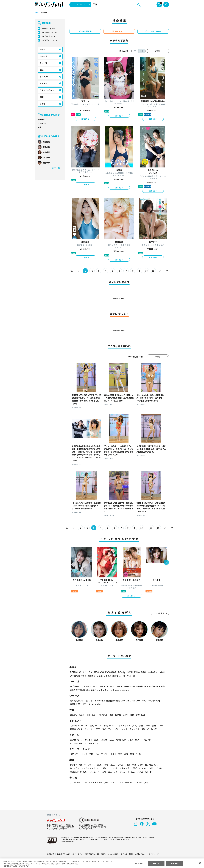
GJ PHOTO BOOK (113, 686)
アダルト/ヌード (144, 772)
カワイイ (142, 740)
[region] (102, 863)
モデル (123, 765)
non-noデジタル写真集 (152, 686)
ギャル (153, 729)
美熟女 (108, 740)
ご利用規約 (50, 854)
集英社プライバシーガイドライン (70, 854)
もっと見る (160, 613)
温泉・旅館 (132, 754)
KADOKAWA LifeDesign (115, 672)
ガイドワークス (86, 672)
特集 (39, 127)
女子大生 (151, 765)
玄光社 (130, 672)
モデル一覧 (56, 168)
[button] (166, 562)
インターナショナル (133, 729)
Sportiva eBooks (120, 690)
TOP (37, 13)
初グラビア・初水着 (97, 782)
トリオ (88, 754)
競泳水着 (106, 715)
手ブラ (77, 782)
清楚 (76, 743)
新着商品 (41, 119)
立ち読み (85, 119)
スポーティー (111, 729)
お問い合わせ (140, 854)
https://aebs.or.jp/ (67, 841)
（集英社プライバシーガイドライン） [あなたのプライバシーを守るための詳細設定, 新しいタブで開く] (17, 866)
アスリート (127, 772)
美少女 (77, 740)
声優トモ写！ (76, 704)
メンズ (116, 782)
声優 (137, 765)
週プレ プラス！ (49, 36)
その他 (43, 104)
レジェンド (98, 772)
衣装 (42, 70)
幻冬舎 (137, 672)
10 (146, 271)
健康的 (77, 729)
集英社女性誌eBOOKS (80, 690)
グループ (102, 754)
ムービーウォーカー (128, 676)
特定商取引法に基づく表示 (95, 854)
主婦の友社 (152, 672)
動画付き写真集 (112, 701)
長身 (157, 726)
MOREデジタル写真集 (132, 686)
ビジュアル (44, 77)
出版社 (43, 49)
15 (151, 528)
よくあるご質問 (126, 854)
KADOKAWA (99, 672)
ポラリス (87, 704)
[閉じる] (200, 863)
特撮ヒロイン (79, 772)
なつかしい (124, 740)
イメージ (43, 83)
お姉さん (92, 740)
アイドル (95, 765)
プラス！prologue (97, 701)
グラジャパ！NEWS (50, 40)
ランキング (42, 123)
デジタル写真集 (49, 28)
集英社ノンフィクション (101, 690)
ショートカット (126, 726)
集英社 (143, 672)
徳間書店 (92, 676)
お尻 (109, 726)
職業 (42, 97)
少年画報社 (75, 676)
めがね (121, 715)
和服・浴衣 (138, 715)
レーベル (43, 56)
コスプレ (78, 715)
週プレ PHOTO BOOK (79, 686)
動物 (129, 782)
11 (153, 271)
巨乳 (96, 726)
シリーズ (43, 63)
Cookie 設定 (113, 854)
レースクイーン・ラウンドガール (88, 768)
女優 (110, 765)
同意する (174, 863)
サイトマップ (153, 854)
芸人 (113, 772)
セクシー (160, 740)
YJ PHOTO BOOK (97, 686)
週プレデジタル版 (50, 32)
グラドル (78, 765)
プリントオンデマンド (150, 701)
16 (158, 528)
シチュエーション (47, 90)
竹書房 (84, 676)
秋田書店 (74, 672)
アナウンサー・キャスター (123, 768)
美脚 (144, 726)
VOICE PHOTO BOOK (130, 701)
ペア (75, 754)
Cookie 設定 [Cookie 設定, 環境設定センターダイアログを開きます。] (138, 863)
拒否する (156, 863)
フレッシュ (93, 729)
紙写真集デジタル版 (79, 701)
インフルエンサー (150, 768)
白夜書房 (107, 676)
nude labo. (96, 704)
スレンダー (79, 726)
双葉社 (115, 676)
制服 (92, 715)
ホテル (116, 754)
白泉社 (100, 676)
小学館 (161, 672)
